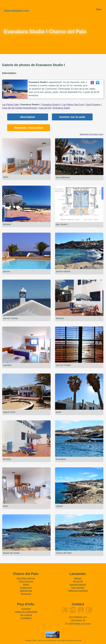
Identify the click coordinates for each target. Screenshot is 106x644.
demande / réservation (29, 128)
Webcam (78, 578)
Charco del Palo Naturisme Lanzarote (69, 640)
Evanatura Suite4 (61, 108)
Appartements (26, 591)
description (28, 117)
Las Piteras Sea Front (73, 105)
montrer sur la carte (72, 117)
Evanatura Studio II (51, 105)
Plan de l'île (78, 581)
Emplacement (26, 588)
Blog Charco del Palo (26, 578)
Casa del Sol (45, 108)
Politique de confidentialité (26, 612)
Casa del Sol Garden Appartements (19, 108)
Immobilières (26, 618)
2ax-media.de (26, 615)
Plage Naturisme (26, 581)
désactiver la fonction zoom (91, 134)
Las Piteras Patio (10, 105)
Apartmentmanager (78, 585)
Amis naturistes (78, 588)
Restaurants (26, 594)
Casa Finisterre (93, 105)
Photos (26, 585)
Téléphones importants (78, 591)
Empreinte (26, 609)
